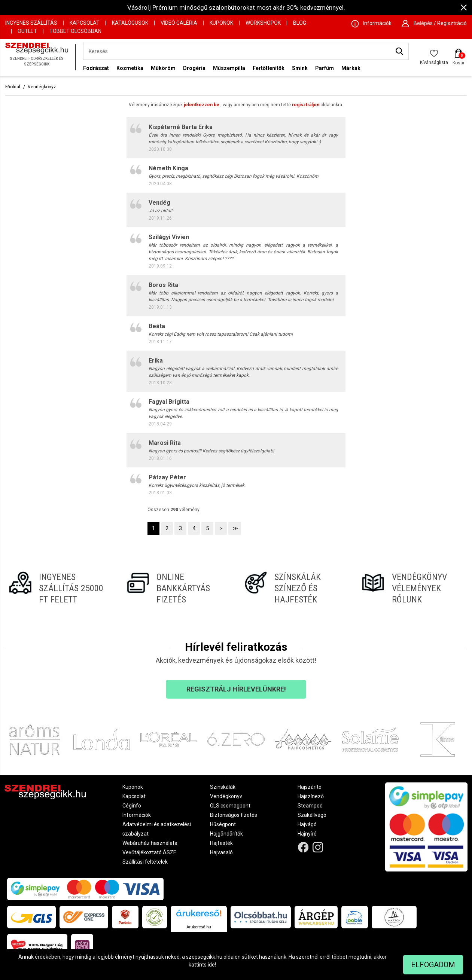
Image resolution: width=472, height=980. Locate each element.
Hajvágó (307, 824)
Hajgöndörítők (226, 834)
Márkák (351, 68)
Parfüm (325, 68)
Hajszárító (310, 787)
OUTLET (27, 31)
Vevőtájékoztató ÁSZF (149, 852)
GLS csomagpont (230, 806)
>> (235, 528)
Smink (300, 68)
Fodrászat (96, 68)
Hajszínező (311, 796)
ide (211, 965)
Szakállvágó (312, 815)
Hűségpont (223, 824)
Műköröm (163, 68)
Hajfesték (221, 843)
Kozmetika (130, 68)
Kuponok (221, 23)
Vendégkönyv (42, 87)
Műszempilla (229, 68)
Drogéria (194, 68)
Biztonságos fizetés (234, 815)
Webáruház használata (150, 843)
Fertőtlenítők (269, 68)
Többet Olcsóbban (75, 31)
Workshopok (263, 23)
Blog (300, 23)
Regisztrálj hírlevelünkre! (236, 689)
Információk (137, 815)
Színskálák (223, 787)
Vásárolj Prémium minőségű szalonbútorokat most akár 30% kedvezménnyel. (236, 7)
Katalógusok (130, 23)
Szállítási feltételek (145, 862)
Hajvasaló (221, 852)
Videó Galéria (179, 23)
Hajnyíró (307, 834)
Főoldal (13, 87)
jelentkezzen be (202, 105)
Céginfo (132, 806)
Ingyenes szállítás (31, 23)
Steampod (310, 806)
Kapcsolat (85, 23)
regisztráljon (306, 105)
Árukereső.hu (199, 927)
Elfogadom (433, 965)
